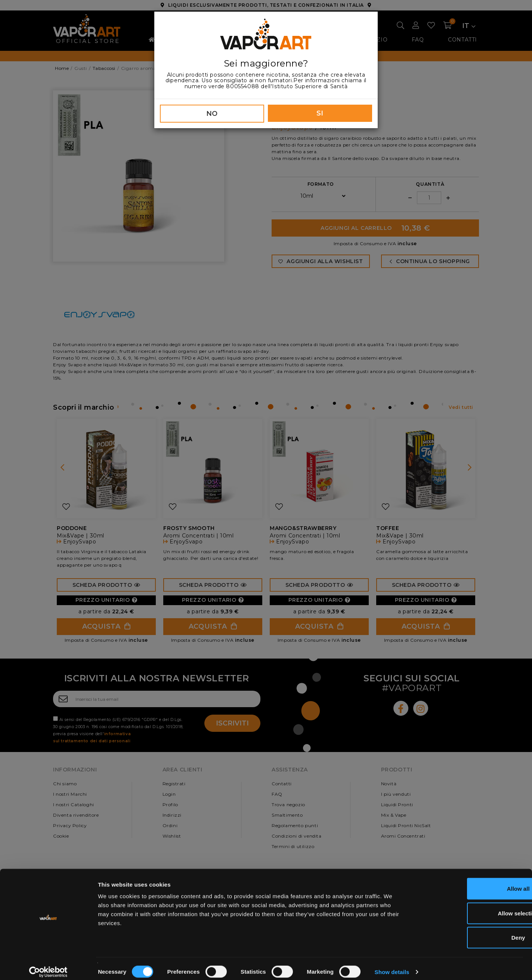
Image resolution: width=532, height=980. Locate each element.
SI (320, 113)
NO (212, 114)
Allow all (470, 882)
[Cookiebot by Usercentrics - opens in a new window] (48, 965)
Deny (470, 931)
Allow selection (469, 907)
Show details (392, 965)
